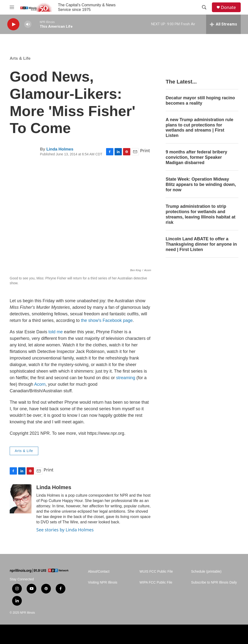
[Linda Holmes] (21, 499)
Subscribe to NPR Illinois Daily (214, 582)
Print (145, 151)
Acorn (40, 384)
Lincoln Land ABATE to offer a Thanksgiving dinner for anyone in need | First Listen (201, 244)
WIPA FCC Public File (156, 582)
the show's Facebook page (107, 320)
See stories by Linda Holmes (65, 530)
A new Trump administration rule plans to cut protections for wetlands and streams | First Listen (199, 128)
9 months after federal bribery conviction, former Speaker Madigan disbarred (196, 157)
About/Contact (99, 572)
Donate (228, 7)
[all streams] (223, 24)
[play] (13, 24)
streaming (126, 378)
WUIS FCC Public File (156, 572)
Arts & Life (20, 58)
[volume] (28, 24)
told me (56, 332)
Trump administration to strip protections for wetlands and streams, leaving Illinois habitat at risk (201, 214)
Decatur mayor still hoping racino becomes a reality (200, 100)
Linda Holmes (60, 149)
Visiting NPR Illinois (103, 582)
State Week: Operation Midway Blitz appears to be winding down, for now (201, 184)
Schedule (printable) (206, 572)
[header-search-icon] (204, 7)
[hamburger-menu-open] (12, 7)
